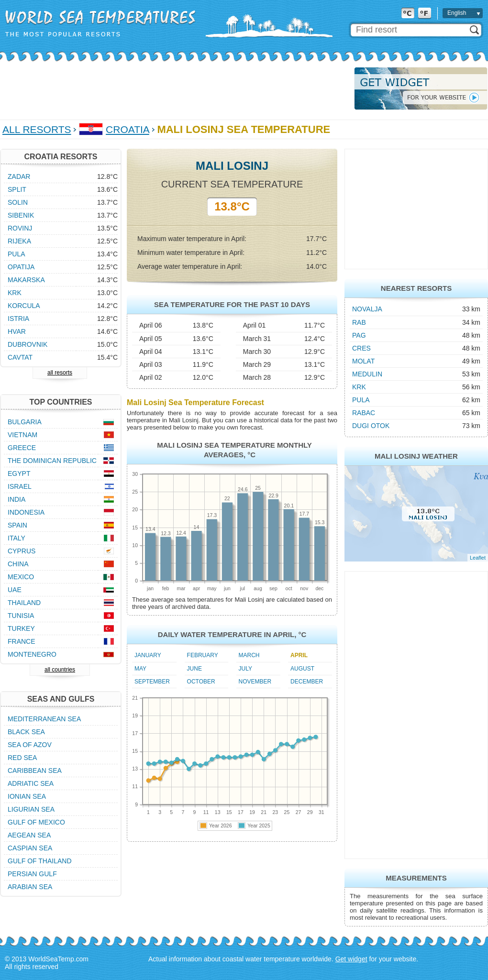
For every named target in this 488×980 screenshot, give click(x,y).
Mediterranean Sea (44, 719)
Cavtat (20, 357)
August (302, 669)
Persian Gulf (32, 874)
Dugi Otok (371, 426)
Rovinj (20, 228)
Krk (359, 387)
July (245, 669)
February (203, 655)
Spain (17, 525)
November (255, 682)
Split (17, 189)
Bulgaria (25, 422)
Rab (359, 322)
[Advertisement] (174, 88)
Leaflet (478, 558)
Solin (18, 202)
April (299, 655)
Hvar (17, 331)
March (249, 655)
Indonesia (26, 512)
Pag (359, 335)
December (307, 682)
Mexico (21, 577)
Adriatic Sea (31, 783)
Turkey (21, 628)
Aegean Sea (29, 835)
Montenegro (32, 654)
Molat (363, 361)
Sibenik (21, 215)
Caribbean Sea (35, 771)
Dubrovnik (28, 344)
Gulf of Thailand (40, 861)
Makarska (26, 280)
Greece (22, 448)
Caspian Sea (30, 848)
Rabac (364, 413)
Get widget (351, 959)
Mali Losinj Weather (416, 456)
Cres (361, 348)
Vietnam (22, 435)
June (194, 669)
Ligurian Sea (31, 809)
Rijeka (19, 241)
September (152, 682)
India (17, 499)
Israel (20, 486)
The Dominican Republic (52, 461)
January (148, 655)
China (18, 564)
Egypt (19, 473)
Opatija (21, 267)
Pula (361, 400)
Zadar (19, 176)
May (140, 669)
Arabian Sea (30, 887)
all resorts (60, 373)
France (22, 641)
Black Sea (26, 732)
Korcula (24, 306)
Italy (17, 538)
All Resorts (37, 129)
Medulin (367, 374)
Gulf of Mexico (36, 822)
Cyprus (22, 551)
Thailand (24, 603)
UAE (15, 590)
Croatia (128, 129)
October (201, 682)
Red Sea (22, 758)
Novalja (367, 309)
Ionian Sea (27, 796)
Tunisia (21, 616)
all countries (60, 670)
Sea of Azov (30, 745)
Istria (18, 319)
